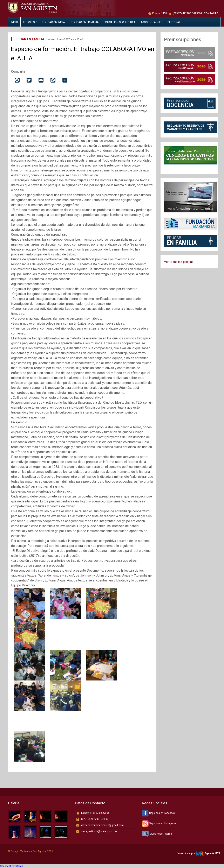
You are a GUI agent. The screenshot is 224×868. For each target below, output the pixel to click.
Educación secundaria (120, 22)
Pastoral (174, 22)
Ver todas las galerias (179, 262)
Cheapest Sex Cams (12, 866)
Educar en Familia (29, 39)
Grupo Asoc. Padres (157, 834)
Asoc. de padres (151, 22)
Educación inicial (54, 22)
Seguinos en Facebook (158, 813)
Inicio (14, 22)
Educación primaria (85, 22)
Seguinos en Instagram (159, 823)
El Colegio (30, 22)
